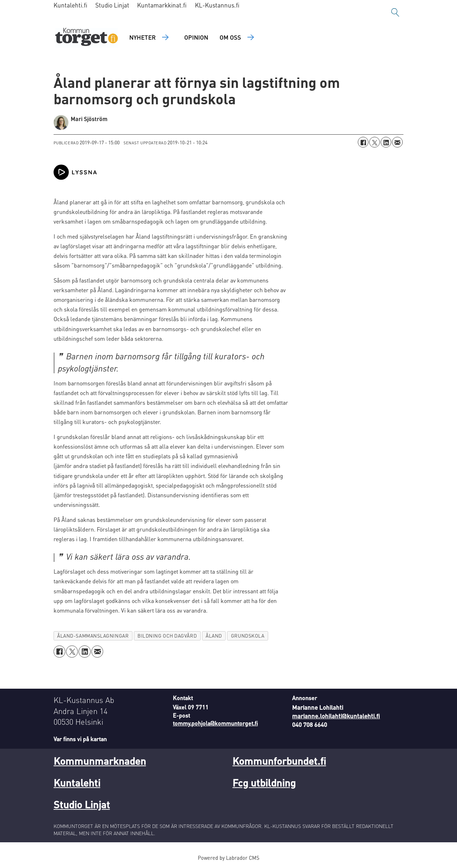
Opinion (196, 37)
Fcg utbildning (264, 783)
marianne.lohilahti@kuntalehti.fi (336, 716)
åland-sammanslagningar (93, 636)
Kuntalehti (77, 783)
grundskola (248, 636)
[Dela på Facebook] (363, 142)
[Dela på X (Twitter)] (375, 142)
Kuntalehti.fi (71, 5)
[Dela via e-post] (397, 142)
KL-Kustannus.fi (217, 5)
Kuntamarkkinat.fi (162, 5)
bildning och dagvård (167, 636)
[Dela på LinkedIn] (386, 142)
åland (214, 636)
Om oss (230, 37)
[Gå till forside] (87, 38)
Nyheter (142, 37)
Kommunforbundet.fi (279, 761)
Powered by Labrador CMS (228, 858)
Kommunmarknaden (100, 761)
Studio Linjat (112, 5)
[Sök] (395, 13)
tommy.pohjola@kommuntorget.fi (215, 723)
